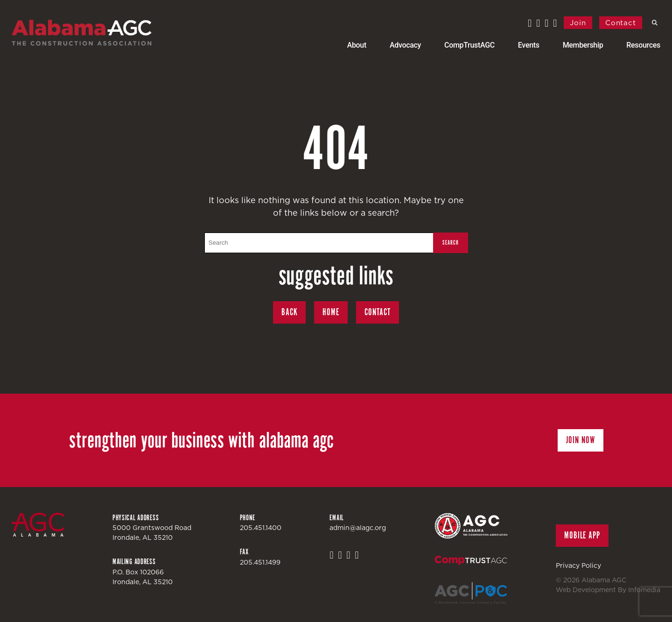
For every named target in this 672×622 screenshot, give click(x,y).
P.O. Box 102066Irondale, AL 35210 (143, 577)
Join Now (580, 440)
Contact (621, 23)
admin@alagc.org (358, 528)
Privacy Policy (578, 565)
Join (578, 23)
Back (290, 312)
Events (529, 45)
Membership (583, 45)
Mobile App (582, 535)
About (357, 45)
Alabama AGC (82, 33)
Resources (643, 45)
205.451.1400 (261, 528)
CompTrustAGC (469, 45)
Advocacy (405, 45)
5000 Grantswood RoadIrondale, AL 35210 (152, 533)
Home (331, 312)
